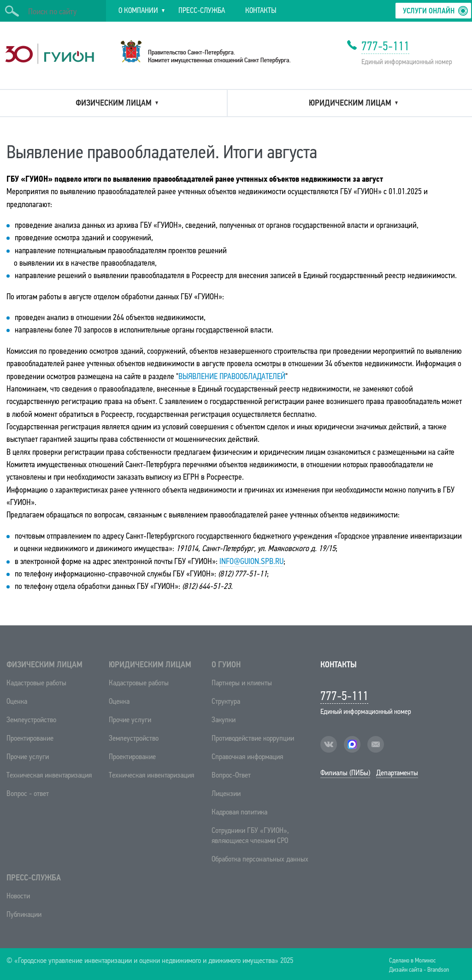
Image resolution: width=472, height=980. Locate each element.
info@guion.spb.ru (251, 561)
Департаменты (397, 773)
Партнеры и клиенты (242, 683)
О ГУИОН (226, 665)
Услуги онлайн (429, 11)
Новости (18, 896)
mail (376, 744)
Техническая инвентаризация (49, 775)
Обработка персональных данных (260, 859)
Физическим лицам (44, 665)
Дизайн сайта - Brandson (419, 969)
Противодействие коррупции (253, 738)
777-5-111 (385, 46)
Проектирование (30, 738)
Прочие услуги (28, 757)
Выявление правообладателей (232, 376)
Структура (226, 701)
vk (329, 744)
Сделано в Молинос (412, 960)
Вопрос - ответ (28, 793)
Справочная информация (247, 757)
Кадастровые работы (36, 683)
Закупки (224, 720)
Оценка (17, 701)
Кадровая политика (239, 812)
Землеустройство (31, 720)
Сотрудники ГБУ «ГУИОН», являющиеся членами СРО (250, 835)
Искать (12, 11)
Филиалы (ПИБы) (345, 773)
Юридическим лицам (150, 665)
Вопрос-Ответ (231, 775)
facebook (352, 744)
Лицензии (226, 793)
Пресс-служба (34, 878)
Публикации (24, 914)
